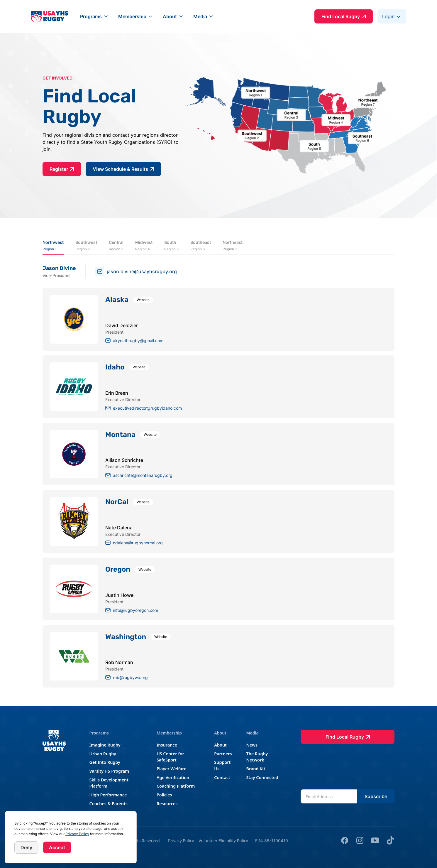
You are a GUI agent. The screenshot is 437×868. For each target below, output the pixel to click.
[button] (94, 16)
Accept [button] (57, 847)
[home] (50, 16)
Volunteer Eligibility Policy (223, 841)
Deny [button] (26, 847)
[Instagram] (360, 840)
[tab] (53, 246)
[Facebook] (345, 840)
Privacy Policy (77, 834)
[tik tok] (390, 840)
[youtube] (375, 840)
